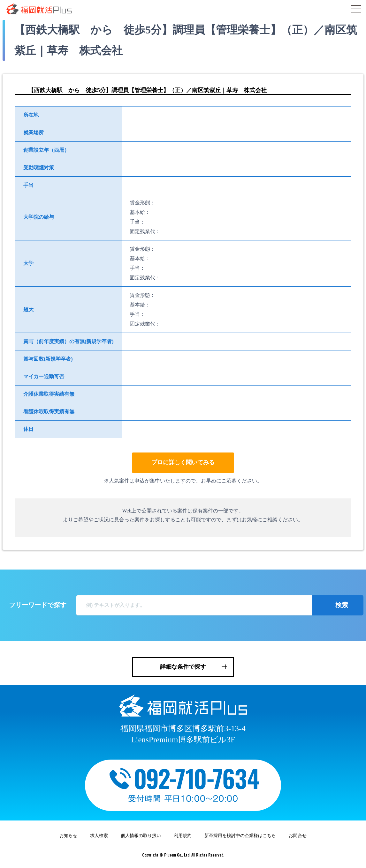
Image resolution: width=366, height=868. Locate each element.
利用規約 (183, 836)
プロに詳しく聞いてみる (183, 462)
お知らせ (68, 836)
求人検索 (99, 836)
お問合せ (298, 836)
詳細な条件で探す (183, 667)
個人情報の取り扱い (141, 836)
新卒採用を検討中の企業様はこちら (240, 836)
